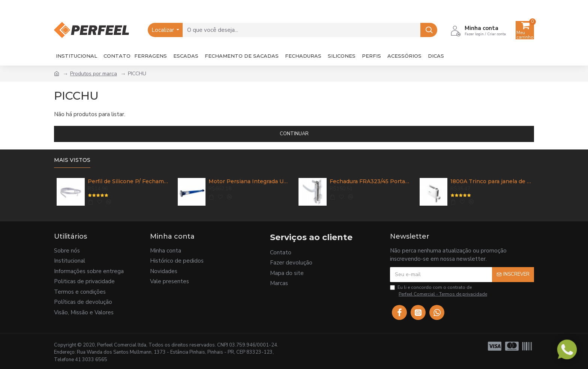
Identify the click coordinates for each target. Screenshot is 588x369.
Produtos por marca (94, 74)
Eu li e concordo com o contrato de (439, 291)
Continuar (294, 134)
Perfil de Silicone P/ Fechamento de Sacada (128, 181)
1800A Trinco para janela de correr (491, 181)
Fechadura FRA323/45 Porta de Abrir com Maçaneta (370, 181)
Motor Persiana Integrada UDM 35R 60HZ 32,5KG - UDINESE (249, 181)
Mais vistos (72, 160)
